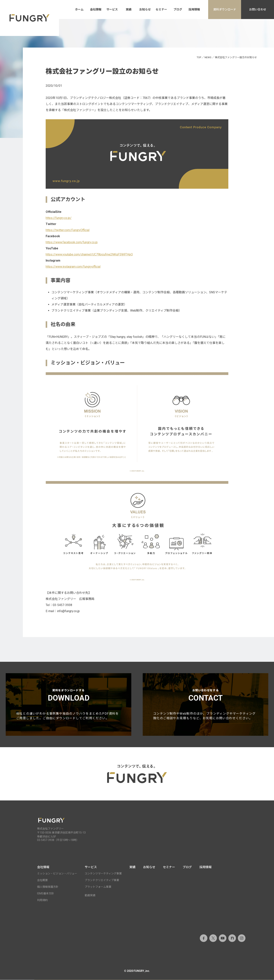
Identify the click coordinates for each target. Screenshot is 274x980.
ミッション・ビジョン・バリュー (57, 874)
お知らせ (145, 10)
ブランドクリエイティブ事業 (102, 880)
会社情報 (96, 10)
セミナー (161, 10)
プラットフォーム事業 (98, 887)
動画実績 (90, 896)
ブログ (178, 10)
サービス (112, 10)
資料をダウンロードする (68, 705)
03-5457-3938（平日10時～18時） (58, 840)
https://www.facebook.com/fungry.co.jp (72, 242)
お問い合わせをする (205, 705)
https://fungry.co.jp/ (59, 218)
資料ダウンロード (225, 10)
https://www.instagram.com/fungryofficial (73, 267)
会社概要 (42, 880)
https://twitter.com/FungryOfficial (68, 230)
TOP (199, 57)
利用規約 (42, 900)
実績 (129, 10)
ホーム (79, 10)
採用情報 (194, 10)
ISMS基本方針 (46, 894)
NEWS (208, 57)
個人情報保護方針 (48, 887)
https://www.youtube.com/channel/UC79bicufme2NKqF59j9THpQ (89, 254)
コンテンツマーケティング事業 (103, 874)
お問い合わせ (258, 10)
